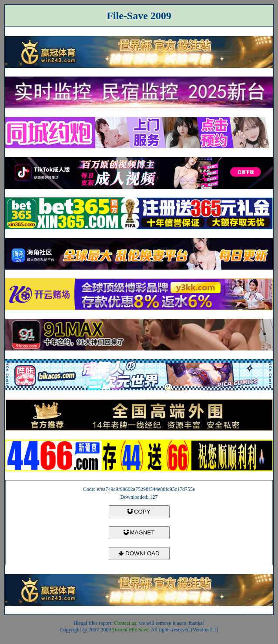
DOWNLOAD (139, 553)
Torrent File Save (130, 630)
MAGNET (139, 532)
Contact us (125, 623)
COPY (139, 512)
